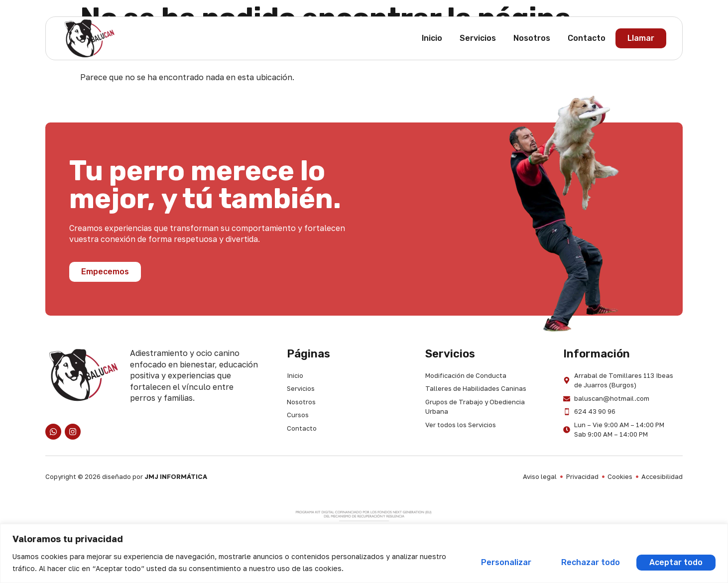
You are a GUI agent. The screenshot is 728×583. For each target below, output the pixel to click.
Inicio (432, 38)
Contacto (587, 38)
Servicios (478, 38)
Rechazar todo (589, 562)
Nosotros (532, 38)
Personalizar (503, 562)
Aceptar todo (675, 562)
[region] (364, 553)
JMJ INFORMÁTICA (176, 476)
